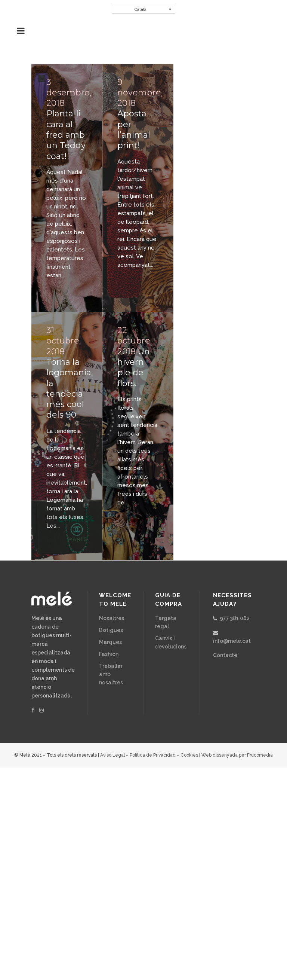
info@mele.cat (232, 641)
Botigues (111, 630)
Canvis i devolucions (171, 642)
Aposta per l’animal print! (134, 129)
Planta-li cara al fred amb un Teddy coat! (66, 135)
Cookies (189, 755)
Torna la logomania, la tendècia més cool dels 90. (70, 388)
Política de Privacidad (153, 755)
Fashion (109, 654)
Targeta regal (166, 622)
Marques (110, 642)
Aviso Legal (112, 755)
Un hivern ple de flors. (134, 367)
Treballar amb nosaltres (111, 674)
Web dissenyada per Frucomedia (237, 755)
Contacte (225, 655)
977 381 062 (235, 618)
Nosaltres (112, 618)
